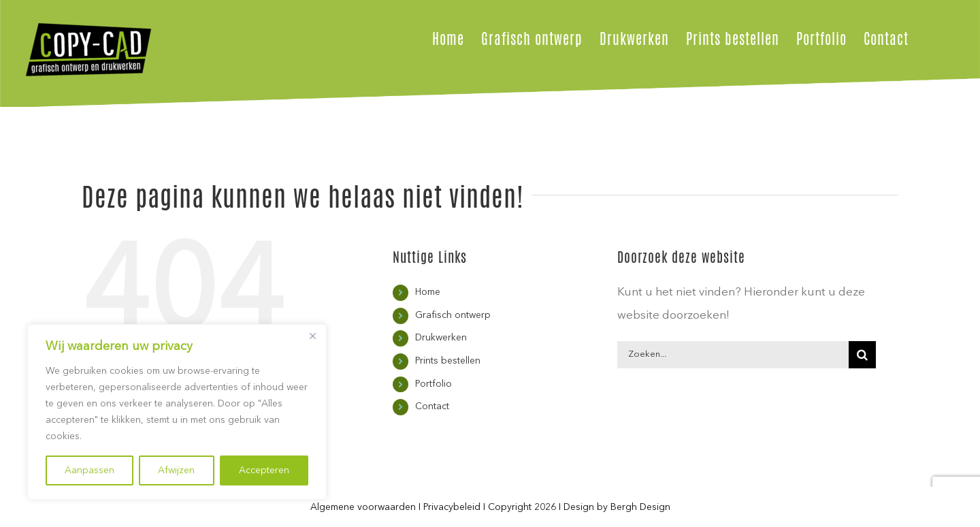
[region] (177, 412)
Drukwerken (441, 338)
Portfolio (434, 384)
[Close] (312, 336)
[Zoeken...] (733, 355)
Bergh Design (640, 507)
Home (428, 292)
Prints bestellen (448, 361)
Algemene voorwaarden (363, 507)
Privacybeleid (452, 507)
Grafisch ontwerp (453, 315)
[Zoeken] (862, 355)
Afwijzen (176, 470)
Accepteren (264, 470)
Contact (432, 406)
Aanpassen (89, 470)
